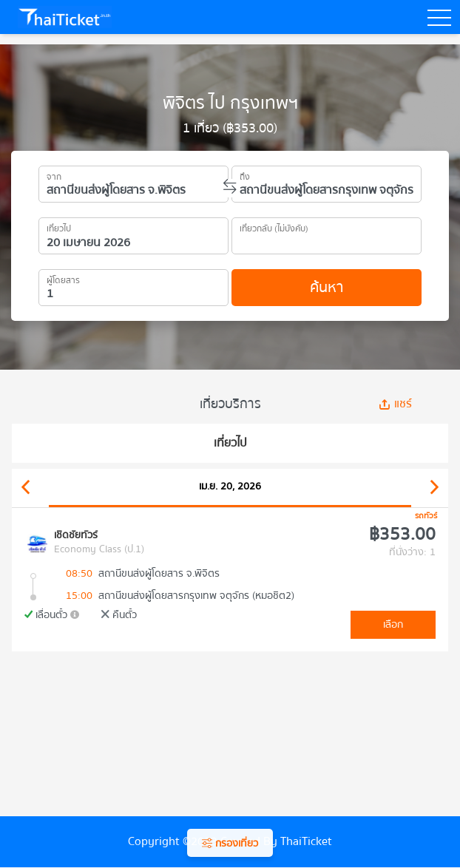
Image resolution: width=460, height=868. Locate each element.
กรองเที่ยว (230, 844)
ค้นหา (327, 287)
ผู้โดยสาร (63, 278)
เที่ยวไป (59, 226)
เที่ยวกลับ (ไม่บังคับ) (274, 226)
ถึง (245, 174)
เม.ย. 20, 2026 (230, 486)
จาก (54, 174)
